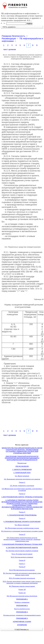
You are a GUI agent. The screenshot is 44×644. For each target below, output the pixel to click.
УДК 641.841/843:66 (22, 466)
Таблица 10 (22, 589)
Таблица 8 (22, 567)
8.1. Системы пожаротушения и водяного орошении (22, 551)
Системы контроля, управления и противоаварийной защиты (22, 615)
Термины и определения (22, 602)
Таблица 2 (22, 494)
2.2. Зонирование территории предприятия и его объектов (22, 479)
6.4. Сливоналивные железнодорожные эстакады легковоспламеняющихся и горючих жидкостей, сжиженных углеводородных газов (22, 539)
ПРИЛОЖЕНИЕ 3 (22, 612)
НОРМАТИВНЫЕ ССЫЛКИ (22, 622)
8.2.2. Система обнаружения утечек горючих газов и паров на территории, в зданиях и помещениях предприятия (22, 582)
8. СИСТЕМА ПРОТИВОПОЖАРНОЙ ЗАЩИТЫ (22, 548)
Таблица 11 (22, 593)
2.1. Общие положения (22, 476)
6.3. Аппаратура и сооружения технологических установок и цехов (22, 531)
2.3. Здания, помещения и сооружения (22, 486)
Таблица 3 (22, 512)
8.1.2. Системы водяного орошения (22, 557)
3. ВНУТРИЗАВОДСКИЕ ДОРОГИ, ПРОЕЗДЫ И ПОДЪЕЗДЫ (22, 497)
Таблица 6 (22, 560)
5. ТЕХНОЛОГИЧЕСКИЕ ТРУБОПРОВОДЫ (22, 515)
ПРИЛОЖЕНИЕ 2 (22, 605)
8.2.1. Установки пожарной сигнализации (22, 578)
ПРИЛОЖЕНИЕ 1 (22, 599)
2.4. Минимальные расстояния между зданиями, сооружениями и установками (22, 490)
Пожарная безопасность (13, 36)
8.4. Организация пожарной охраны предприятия (22, 596)
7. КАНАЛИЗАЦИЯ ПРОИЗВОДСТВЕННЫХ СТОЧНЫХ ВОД (22, 544)
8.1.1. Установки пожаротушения (22, 554)
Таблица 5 (22, 534)
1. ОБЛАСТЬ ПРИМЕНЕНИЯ (22, 469)
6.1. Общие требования (22, 525)
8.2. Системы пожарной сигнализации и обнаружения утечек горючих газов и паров (22, 574)
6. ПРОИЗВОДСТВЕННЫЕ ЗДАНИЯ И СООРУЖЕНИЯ (22, 522)
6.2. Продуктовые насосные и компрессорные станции (22, 528)
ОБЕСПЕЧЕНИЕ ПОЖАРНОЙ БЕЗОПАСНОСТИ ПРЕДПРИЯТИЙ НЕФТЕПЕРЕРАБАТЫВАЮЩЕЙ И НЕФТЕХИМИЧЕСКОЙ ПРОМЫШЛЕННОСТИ (22, 458)
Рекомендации (9, 39)
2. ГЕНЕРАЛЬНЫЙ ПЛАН (22, 473)
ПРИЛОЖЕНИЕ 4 (22, 618)
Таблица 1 (22, 482)
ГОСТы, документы (9, 27)
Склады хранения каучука (22, 609)
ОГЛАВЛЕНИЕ (22, 625)
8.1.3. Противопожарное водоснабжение (22, 570)
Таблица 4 (22, 518)
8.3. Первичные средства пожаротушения (22, 586)
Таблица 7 (22, 564)
